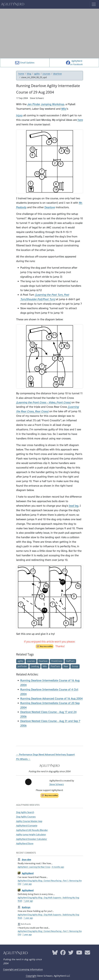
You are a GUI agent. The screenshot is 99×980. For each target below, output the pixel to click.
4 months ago (58, 867)
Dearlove (50, 207)
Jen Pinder (34, 104)
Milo (64, 109)
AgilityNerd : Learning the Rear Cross (34, 867)
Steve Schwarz (57, 784)
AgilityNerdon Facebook (74, 63)
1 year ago (27, 884)
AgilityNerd (13, 4)
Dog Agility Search (25, 812)
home (21, 74)
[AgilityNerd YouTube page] (79, 953)
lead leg (74, 506)
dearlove (57, 74)
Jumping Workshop (53, 104)
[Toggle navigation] (94, 4)
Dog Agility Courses (26, 817)
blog (29, 74)
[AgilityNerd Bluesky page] (55, 953)
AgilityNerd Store (25, 843)
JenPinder (22, 666)
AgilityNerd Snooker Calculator (32, 839)
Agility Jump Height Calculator (31, 834)
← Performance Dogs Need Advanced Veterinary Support (46, 754)
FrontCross (57, 661)
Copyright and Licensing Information (23, 969)
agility (37, 74)
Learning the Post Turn (49, 295)
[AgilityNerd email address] (87, 953)
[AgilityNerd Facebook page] (63, 953)
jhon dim (27, 860)
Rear (66, 666)
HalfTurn (70, 661)
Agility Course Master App (29, 821)
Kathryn (26, 907)
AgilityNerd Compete (27, 826)
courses (46, 74)
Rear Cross (41, 411)
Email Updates (25, 63)
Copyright (31, 976)
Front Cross (63, 402)
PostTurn (55, 666)
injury (19, 115)
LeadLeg (35, 666)
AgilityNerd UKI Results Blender (32, 830)
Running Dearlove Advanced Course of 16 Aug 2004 (52, 699)
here (80, 120)
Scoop (75, 666)
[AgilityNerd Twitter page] (71, 953)
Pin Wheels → (23, 759)
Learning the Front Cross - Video (36, 402)
